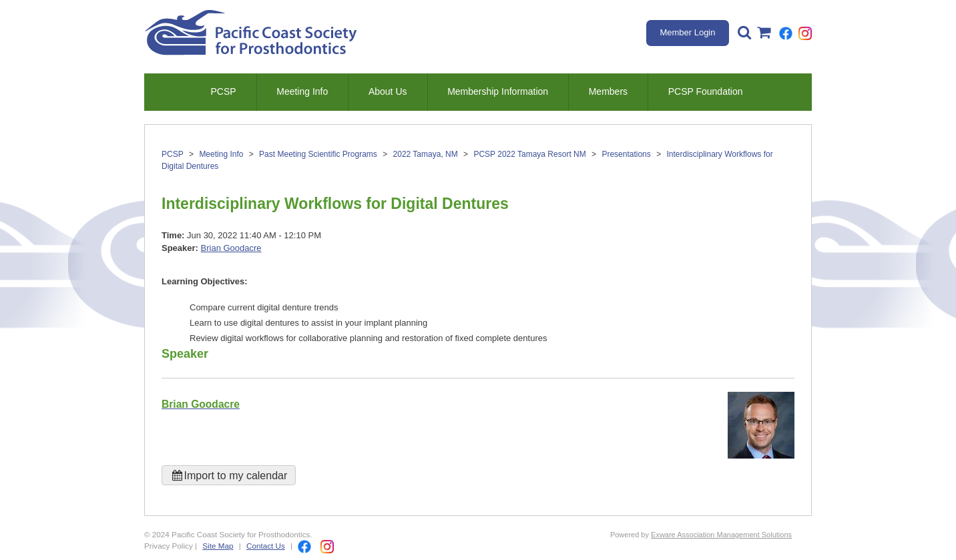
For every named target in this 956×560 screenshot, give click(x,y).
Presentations (626, 154)
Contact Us (266, 546)
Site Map (218, 546)
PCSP (223, 91)
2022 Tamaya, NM (426, 154)
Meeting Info (302, 91)
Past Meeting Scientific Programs (318, 154)
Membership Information (498, 91)
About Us (388, 91)
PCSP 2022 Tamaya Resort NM (529, 154)
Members (608, 91)
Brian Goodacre (231, 248)
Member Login (687, 32)
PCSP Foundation (706, 91)
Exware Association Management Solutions (721, 535)
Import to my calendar (229, 476)
